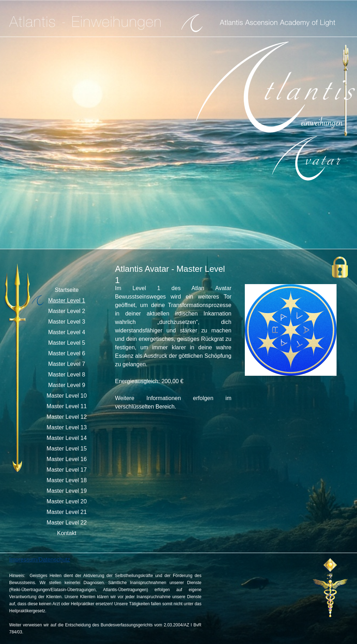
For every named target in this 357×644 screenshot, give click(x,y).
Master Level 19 (67, 491)
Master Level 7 (67, 364)
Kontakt (67, 533)
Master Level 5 (67, 343)
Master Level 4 (67, 332)
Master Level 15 (67, 449)
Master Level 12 (67, 417)
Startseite (67, 290)
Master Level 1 (67, 300)
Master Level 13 (67, 427)
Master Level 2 (67, 311)
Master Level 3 (67, 322)
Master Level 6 (67, 353)
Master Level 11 (67, 406)
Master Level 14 (67, 438)
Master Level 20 (67, 501)
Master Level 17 (67, 470)
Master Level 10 (67, 396)
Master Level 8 (67, 375)
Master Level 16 (67, 459)
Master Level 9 (67, 385)
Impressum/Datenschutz (40, 560)
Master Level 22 (67, 523)
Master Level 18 (67, 480)
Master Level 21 (67, 512)
